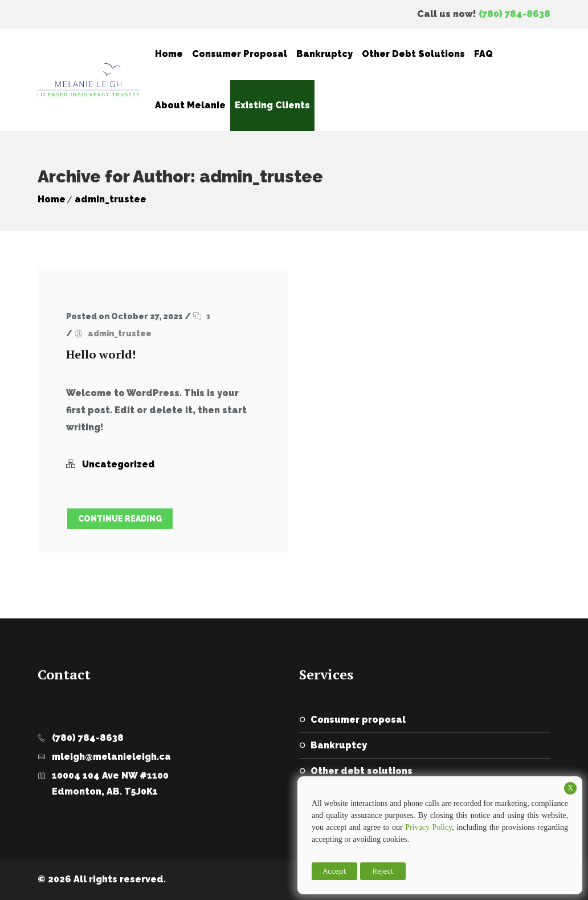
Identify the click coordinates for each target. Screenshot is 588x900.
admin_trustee (111, 199)
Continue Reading (120, 519)
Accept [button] (335, 871)
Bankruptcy (324, 54)
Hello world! (101, 354)
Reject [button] (383, 871)
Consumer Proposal (240, 54)
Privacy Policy (428, 827)
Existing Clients (272, 105)
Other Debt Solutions (413, 54)
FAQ (483, 54)
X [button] (570, 788)
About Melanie (190, 105)
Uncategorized (119, 464)
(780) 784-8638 (514, 14)
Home (169, 54)
